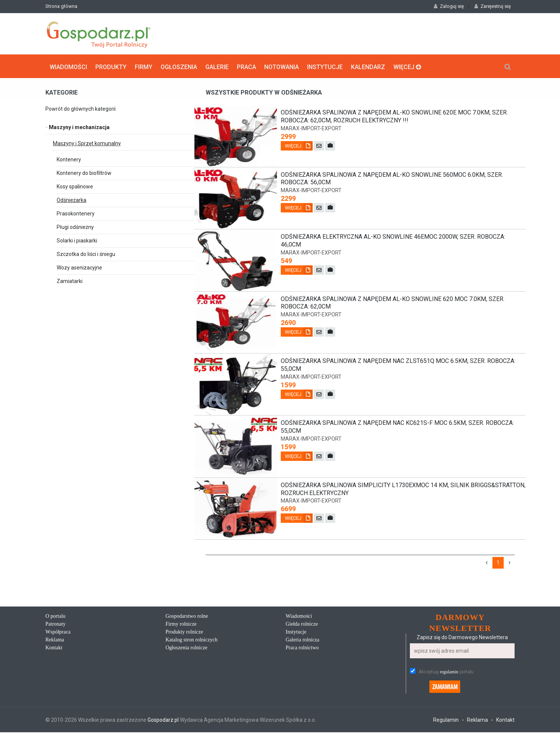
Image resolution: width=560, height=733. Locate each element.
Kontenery (69, 159)
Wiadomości (68, 66)
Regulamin (446, 721)
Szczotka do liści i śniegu (86, 253)
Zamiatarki (70, 280)
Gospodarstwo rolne (187, 617)
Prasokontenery (76, 213)
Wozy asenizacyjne (79, 267)
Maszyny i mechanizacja (78, 126)
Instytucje (325, 66)
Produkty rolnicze (184, 633)
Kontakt (54, 648)
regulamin (449, 673)
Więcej (407, 66)
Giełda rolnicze (302, 625)
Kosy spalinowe (75, 186)
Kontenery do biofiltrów (84, 172)
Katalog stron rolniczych (191, 640)
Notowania (282, 66)
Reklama (55, 640)
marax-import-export (311, 128)
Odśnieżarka (72, 199)
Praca (246, 66)
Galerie (217, 66)
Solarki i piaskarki (77, 240)
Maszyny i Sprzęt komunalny (87, 143)
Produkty (111, 66)
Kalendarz (368, 66)
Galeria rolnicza (303, 640)
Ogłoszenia (179, 66)
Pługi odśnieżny (75, 226)
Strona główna (61, 6)
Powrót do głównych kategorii (81, 108)
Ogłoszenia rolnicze (187, 648)
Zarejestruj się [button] (493, 6)
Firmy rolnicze (181, 625)
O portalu (55, 617)
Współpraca (58, 633)
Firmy (144, 66)
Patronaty (56, 625)
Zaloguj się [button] (449, 6)
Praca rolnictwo (302, 648)
